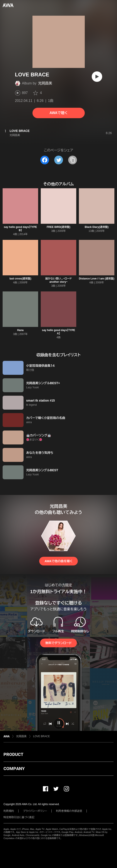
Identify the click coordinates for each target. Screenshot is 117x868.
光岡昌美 (45, 83)
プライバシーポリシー (35, 811)
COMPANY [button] (14, 769)
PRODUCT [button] (13, 754)
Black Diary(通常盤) (97, 227)
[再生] (97, 77)
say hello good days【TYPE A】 (58, 332)
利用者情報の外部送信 (69, 811)
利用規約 (9, 811)
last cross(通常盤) (20, 279)
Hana (20, 330)
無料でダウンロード (58, 643)
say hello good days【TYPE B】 (20, 229)
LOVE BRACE (42, 736)
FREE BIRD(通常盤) (58, 227)
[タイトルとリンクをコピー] (73, 160)
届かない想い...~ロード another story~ (58, 280)
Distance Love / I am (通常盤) (97, 279)
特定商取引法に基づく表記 (19, 817)
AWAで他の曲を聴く (58, 561)
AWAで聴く (58, 113)
